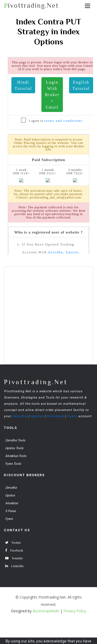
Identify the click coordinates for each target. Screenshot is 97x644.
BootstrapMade (46, 611)
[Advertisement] (48, 316)
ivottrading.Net (31, 6)
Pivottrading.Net (36, 382)
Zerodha (20, 416)
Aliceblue (55, 416)
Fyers (72, 416)
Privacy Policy (75, 611)
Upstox (37, 416)
